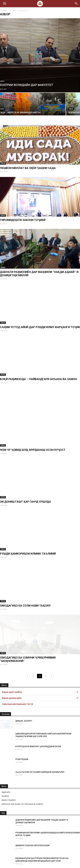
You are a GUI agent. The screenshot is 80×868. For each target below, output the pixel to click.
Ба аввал (3, 10)
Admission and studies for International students (22, 785)
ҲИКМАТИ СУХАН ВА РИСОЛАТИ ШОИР (33, 827)
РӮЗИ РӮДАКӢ (22, 740)
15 (33, 657)
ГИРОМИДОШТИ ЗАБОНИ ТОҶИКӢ (23, 220)
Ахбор (71, 109)
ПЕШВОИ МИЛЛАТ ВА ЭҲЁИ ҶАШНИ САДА (28, 168)
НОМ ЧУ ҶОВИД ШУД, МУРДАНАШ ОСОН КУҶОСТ (33, 431)
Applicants (6, 773)
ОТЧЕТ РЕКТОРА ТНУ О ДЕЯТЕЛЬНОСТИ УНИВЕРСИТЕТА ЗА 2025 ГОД (46, 852)
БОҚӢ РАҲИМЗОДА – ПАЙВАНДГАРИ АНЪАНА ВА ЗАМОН (38, 379)
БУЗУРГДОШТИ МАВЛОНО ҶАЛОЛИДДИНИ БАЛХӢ (38, 728)
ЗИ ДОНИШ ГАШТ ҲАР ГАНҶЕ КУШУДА (25, 483)
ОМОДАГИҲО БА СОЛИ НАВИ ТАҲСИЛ (25, 587)
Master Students (9, 781)
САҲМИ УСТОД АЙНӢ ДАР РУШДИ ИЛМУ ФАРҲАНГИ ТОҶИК (40, 327)
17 (46, 657)
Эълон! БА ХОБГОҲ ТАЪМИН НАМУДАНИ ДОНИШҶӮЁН (40, 753)
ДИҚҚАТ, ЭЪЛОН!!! (24, 702)
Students (5, 777)
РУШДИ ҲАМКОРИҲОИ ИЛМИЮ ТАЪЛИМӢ (28, 535)
